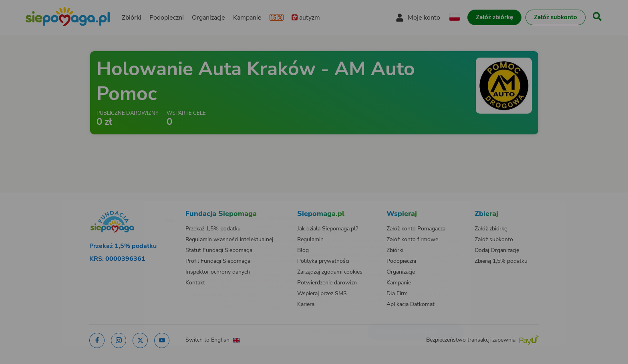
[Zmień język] (138, 206)
